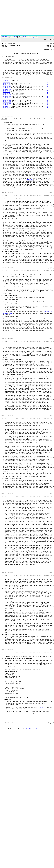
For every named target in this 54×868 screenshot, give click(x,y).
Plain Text (13, 37)
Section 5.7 (7, 115)
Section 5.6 (7, 113)
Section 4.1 (7, 100)
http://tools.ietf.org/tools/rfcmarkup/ (33, 866)
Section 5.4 (7, 110)
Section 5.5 (7, 111)
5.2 (2, 373)
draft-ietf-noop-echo (30, 37)
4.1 (2, 347)
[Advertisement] (18, 18)
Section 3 (6, 93)
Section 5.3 (7, 108)
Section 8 (6, 122)
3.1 (2, 255)
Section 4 (6, 98)
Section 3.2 (7, 96)
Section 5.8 (7, 117)
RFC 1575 (4, 135)
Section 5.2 (7, 106)
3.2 (2, 294)
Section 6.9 (48, 367)
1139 (10, 48)
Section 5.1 (7, 105)
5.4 (2, 424)
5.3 (2, 407)
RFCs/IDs (4, 37)
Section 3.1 (7, 94)
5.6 (2, 699)
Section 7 (6, 120)
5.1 (2, 364)
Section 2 (6, 91)
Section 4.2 (7, 101)
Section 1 (6, 89)
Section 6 (6, 118)
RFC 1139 (30, 208)
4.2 (2, 352)
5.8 (2, 783)
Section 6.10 (7, 368)
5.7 (2, 754)
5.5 (2, 567)
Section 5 (6, 103)
